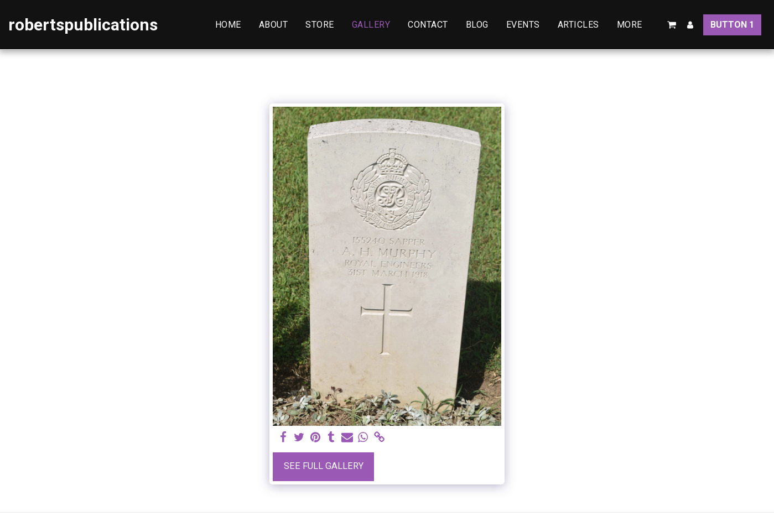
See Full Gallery (324, 466)
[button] (672, 25)
